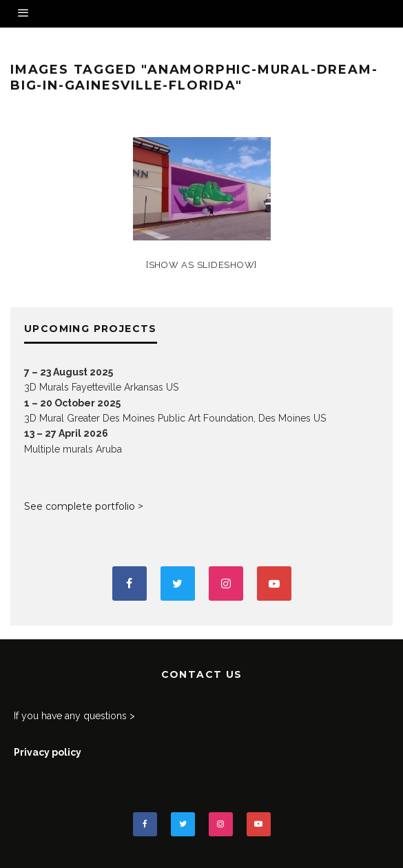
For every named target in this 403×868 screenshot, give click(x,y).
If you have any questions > (74, 716)
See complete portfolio (80, 506)
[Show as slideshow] (201, 265)
